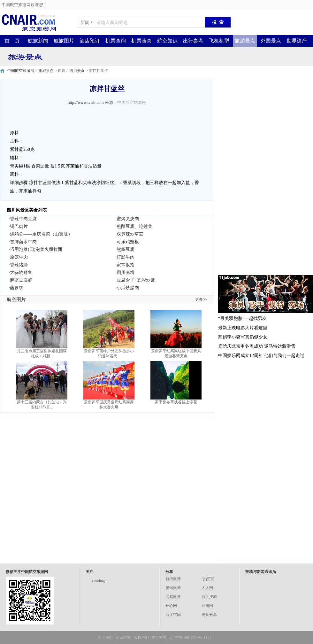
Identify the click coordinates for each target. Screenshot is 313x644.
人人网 (207, 588)
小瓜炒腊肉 (128, 288)
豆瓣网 (207, 606)
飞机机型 (219, 41)
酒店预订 (90, 41)
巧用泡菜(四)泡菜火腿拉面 (36, 249)
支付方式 (159, 638)
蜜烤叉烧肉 (128, 219)
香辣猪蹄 (19, 265)
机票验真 (141, 41)
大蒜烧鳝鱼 (21, 272)
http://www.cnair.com (86, 102)
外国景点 (271, 41)
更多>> (201, 299)
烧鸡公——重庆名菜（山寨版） (41, 234)
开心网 (171, 606)
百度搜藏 (209, 597)
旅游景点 (245, 41)
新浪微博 (173, 579)
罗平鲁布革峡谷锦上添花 (176, 402)
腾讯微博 (173, 588)
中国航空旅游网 (21, 71)
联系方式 (123, 638)
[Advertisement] (245, 175)
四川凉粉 (126, 272)
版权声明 (141, 638)
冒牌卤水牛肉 (23, 242)
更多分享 (209, 615)
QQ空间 (208, 579)
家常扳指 (126, 265)
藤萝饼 (17, 288)
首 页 (12, 41)
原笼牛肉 (19, 257)
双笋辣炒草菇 (130, 234)
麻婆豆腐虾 (21, 280)
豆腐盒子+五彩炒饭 (136, 280)
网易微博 (173, 597)
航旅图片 (64, 41)
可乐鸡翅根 (128, 242)
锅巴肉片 (19, 226)
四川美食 (77, 71)
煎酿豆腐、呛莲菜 (134, 226)
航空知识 (167, 41)
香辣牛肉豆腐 (23, 219)
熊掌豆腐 (126, 249)
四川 (62, 71)
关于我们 (105, 638)
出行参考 (193, 41)
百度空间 (173, 615)
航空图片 (16, 299)
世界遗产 (297, 41)
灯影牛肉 (126, 257)
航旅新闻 (38, 41)
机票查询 (116, 41)
